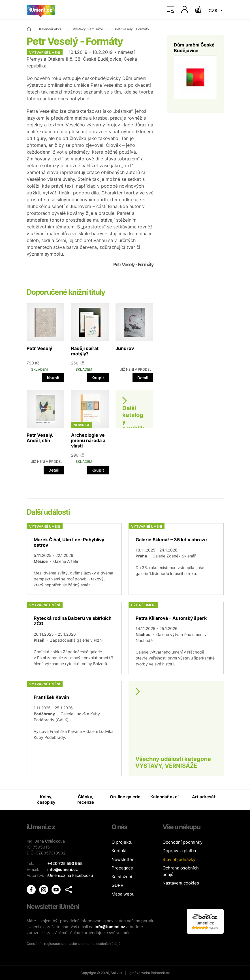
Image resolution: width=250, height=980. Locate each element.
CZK (214, 10)
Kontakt (119, 851)
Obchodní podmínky (182, 842)
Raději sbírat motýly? (85, 351)
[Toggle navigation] (171, 10)
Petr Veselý (39, 348)
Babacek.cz (160, 973)
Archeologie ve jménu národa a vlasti (88, 440)
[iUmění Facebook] (32, 889)
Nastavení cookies (181, 883)
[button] (69, 890)
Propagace (122, 868)
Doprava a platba (179, 851)
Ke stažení (122, 877)
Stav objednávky (179, 859)
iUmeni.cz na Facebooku (70, 875)
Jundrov (125, 348)
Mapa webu (123, 894)
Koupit (53, 378)
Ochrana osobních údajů (181, 871)
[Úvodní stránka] (41, 10)
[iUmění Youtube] (57, 889)
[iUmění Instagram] (44, 889)
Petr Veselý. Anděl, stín (40, 438)
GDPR (117, 885)
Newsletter (123, 859)
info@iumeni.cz (110, 927)
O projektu (122, 842)
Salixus (116, 973)
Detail (143, 378)
